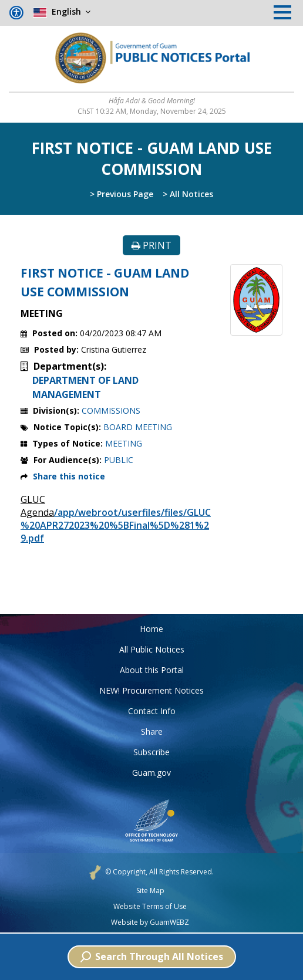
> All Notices (188, 194)
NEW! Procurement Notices (151, 690)
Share (152, 731)
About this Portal (152, 670)
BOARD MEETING (138, 427)
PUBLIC (119, 460)
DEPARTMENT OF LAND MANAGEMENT (85, 387)
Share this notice (69, 476)
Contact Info (152, 711)
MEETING (124, 443)
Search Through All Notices (152, 957)
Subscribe (151, 752)
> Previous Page (122, 194)
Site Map (150, 891)
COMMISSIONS (111, 410)
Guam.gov (151, 773)
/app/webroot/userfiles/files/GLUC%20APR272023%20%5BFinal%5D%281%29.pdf (116, 525)
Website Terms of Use (150, 907)
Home (151, 629)
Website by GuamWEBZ (150, 922)
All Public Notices (152, 649)
